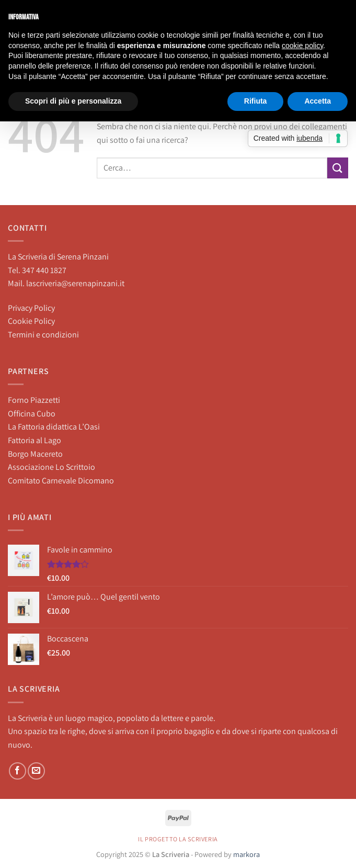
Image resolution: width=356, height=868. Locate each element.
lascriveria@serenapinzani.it (75, 283)
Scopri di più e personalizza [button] (73, 101)
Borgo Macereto (35, 454)
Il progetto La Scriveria (178, 839)
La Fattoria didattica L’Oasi (54, 427)
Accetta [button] (318, 101)
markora (246, 854)
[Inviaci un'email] (36, 771)
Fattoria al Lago (35, 440)
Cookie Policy (31, 321)
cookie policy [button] (302, 46)
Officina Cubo (32, 414)
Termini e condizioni (43, 335)
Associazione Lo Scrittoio (51, 467)
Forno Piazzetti (34, 400)
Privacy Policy (31, 308)
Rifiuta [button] (256, 101)
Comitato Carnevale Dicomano (61, 481)
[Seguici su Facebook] (18, 771)
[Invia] (338, 168)
